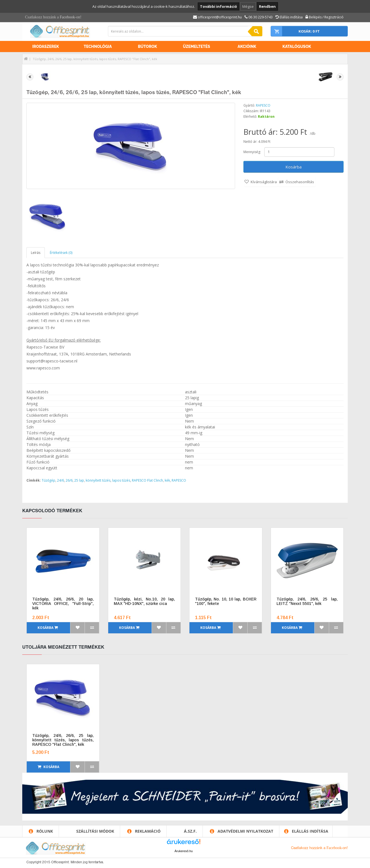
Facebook (67, 17)
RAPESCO (263, 105)
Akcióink (247, 46)
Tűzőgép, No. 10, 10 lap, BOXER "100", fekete (226, 601)
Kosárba (293, 167)
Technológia (98, 46)
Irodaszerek (46, 46)
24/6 (61, 480)
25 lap (79, 480)
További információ (219, 6)
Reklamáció (148, 831)
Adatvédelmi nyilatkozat (245, 831)
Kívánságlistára (264, 182)
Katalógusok (297, 46)
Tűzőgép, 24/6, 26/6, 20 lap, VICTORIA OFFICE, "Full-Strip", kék (63, 604)
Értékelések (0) (61, 253)
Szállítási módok (95, 831)
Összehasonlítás (300, 182)
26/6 (69, 480)
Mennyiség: (252, 152)
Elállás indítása (310, 831)
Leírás (36, 253)
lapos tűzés (121, 480)
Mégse (248, 6)
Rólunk (45, 831)
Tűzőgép (49, 480)
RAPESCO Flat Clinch (147, 480)
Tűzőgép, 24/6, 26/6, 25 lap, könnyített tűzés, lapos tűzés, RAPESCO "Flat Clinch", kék (95, 59)
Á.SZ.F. (190, 831)
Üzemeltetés (196, 46)
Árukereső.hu (183, 851)
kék (167, 480)
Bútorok (148, 46)
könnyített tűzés (98, 480)
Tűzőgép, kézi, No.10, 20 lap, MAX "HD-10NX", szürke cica (145, 601)
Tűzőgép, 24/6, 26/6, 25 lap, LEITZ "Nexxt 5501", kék (307, 601)
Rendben (267, 6)
